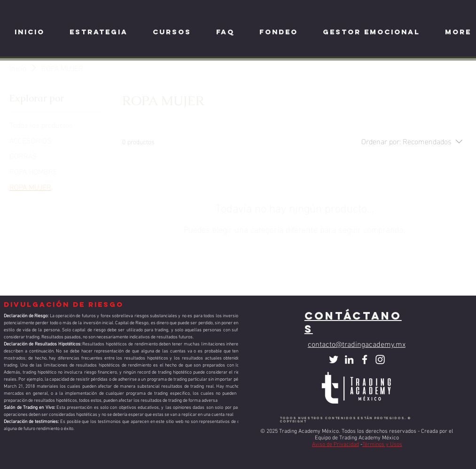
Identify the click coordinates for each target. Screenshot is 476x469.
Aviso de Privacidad (336, 445)
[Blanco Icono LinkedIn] (349, 360)
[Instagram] (380, 360)
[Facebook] (365, 360)
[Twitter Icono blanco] (334, 360)
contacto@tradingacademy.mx (357, 345)
